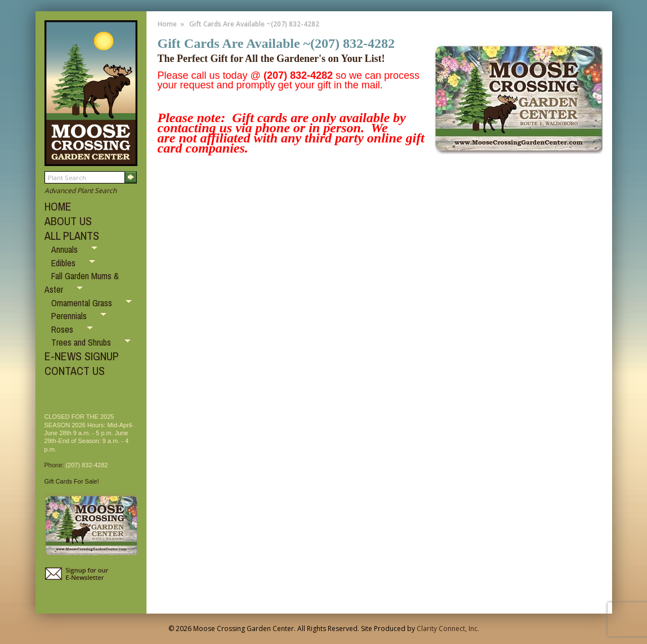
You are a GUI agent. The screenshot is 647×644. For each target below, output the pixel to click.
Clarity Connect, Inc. (448, 629)
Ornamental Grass (83, 303)
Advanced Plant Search (81, 191)
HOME (58, 206)
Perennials (70, 316)
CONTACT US (75, 371)
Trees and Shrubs (82, 342)
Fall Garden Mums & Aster (82, 283)
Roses (63, 329)
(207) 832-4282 (86, 465)
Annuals (66, 249)
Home (167, 24)
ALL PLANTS (72, 236)
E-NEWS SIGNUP (82, 356)
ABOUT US (68, 221)
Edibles (64, 263)
